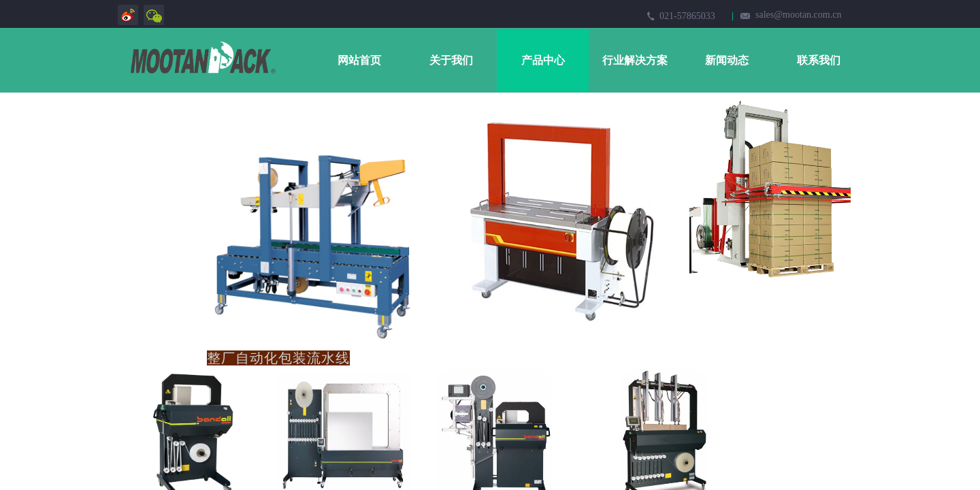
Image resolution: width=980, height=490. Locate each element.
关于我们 (451, 60)
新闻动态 (727, 60)
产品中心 (543, 60)
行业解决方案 (635, 60)
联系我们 (819, 60)
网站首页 (359, 60)
